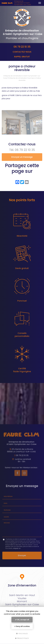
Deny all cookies (22, 626)
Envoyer (22, 555)
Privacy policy (22, 638)
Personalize (22, 633)
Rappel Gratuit (22, 57)
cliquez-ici (17, 548)
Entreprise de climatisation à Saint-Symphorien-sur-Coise (23, 3)
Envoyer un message (22, 157)
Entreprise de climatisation (18, 78)
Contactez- (22, 52)
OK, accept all (22, 620)
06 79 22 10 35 (22, 47)
